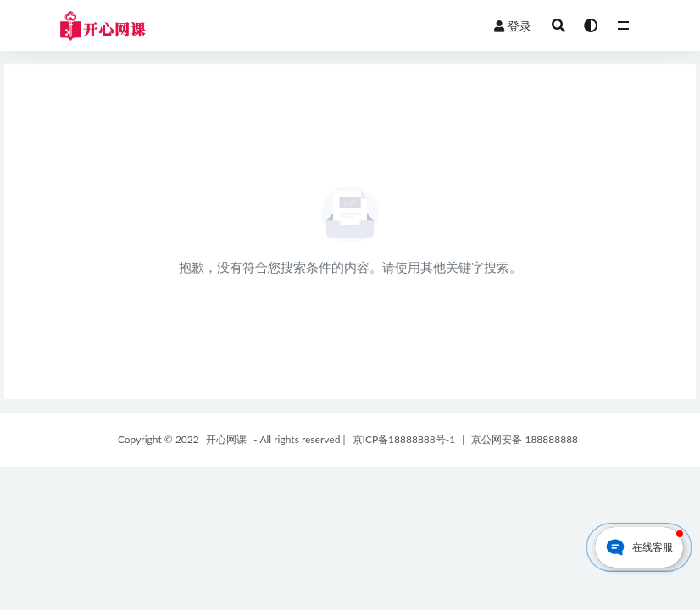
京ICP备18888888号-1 (404, 439)
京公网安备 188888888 (525, 439)
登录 (513, 26)
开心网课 (226, 439)
